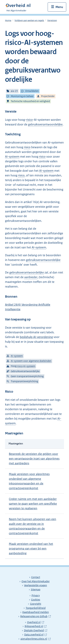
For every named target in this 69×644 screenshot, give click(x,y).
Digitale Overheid (36, 630)
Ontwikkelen (32, 91)
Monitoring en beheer (22, 96)
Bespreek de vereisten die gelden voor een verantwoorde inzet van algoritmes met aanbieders (34, 459)
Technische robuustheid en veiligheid (30, 101)
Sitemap (36, 590)
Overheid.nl (35, 622)
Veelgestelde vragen (36, 585)
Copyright (36, 604)
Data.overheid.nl (36, 635)
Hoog (23, 366)
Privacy (36, 595)
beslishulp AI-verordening (36, 337)
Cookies (36, 600)
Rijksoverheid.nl (36, 626)
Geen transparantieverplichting (27, 376)
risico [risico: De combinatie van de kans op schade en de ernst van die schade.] (29, 120)
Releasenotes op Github (34, 616)
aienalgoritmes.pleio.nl (34, 639)
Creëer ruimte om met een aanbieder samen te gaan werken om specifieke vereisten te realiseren (33, 504)
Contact (36, 577)
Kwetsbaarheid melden (36, 612)
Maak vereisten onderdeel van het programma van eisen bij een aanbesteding (31, 548)
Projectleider (48, 96)
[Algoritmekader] (19, 7)
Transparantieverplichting (24, 381)
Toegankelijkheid (36, 608)
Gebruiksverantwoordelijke (25, 371)
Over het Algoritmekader (36, 581)
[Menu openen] (57, 7)
